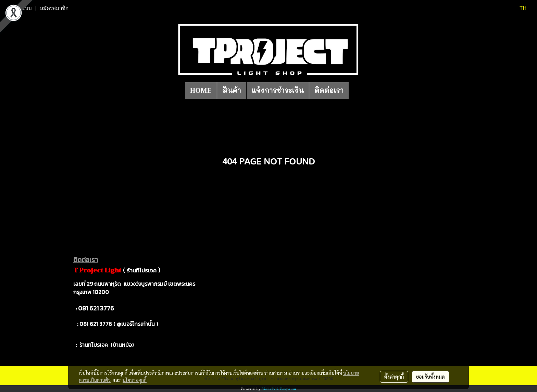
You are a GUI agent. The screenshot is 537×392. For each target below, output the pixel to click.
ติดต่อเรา (329, 90)
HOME (201, 90)
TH (519, 8)
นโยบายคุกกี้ (135, 380)
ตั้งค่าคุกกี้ (394, 377)
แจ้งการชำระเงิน (278, 90)
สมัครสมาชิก (54, 8)
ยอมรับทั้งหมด (430, 377)
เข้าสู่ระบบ (20, 8)
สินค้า (232, 90)
